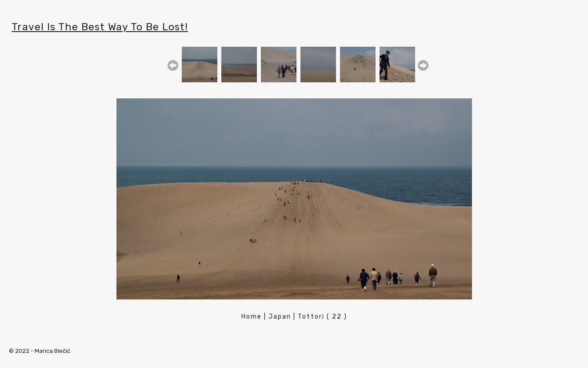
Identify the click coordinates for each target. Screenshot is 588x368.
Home (252, 317)
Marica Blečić (52, 351)
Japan (280, 317)
